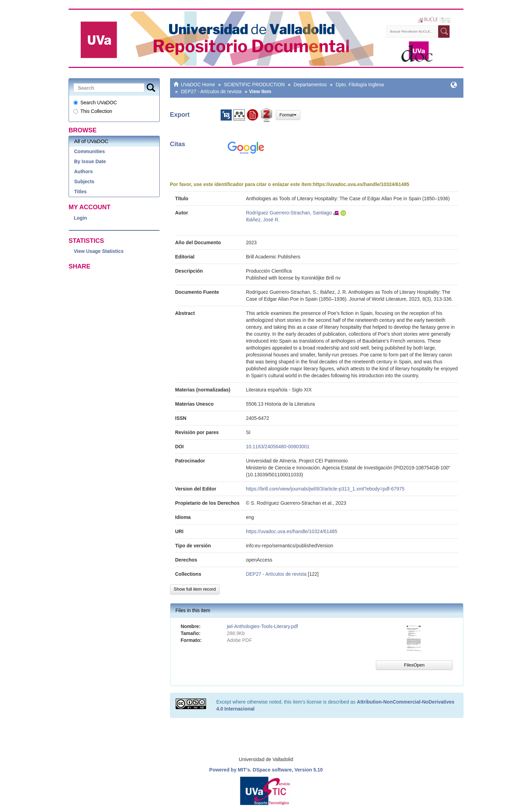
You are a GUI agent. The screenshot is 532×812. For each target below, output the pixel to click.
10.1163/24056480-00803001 (278, 447)
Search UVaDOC (95, 103)
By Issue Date (90, 161)
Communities (90, 151)
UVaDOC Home (198, 85)
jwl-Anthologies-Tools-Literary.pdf (262, 626)
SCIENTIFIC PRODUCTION (254, 85)
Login (80, 218)
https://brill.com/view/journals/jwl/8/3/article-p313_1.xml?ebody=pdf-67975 (325, 489)
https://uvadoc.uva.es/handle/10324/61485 (361, 184)
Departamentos (310, 85)
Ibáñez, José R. (263, 220)
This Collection (93, 111)
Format (288, 115)
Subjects (84, 182)
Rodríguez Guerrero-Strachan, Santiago (289, 213)
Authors (83, 171)
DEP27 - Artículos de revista (211, 91)
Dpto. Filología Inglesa (360, 85)
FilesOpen (414, 665)
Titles (80, 192)
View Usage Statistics (99, 251)
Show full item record (195, 589)
